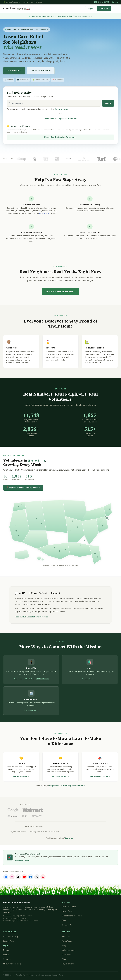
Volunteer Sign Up (11, 937)
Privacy (55, 975)
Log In (90, 9)
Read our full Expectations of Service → (33, 617)
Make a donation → (21, 776)
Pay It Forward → (31, 710)
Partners (7, 955)
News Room (67, 941)
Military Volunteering (12, 964)
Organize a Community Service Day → (67, 786)
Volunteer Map (68, 950)
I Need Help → (14, 71)
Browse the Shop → (90, 679)
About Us (66, 937)
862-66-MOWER (101, 2)
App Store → (19, 679)
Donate (115, 2)
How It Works (68, 911)
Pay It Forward (68, 964)
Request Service (69, 907)
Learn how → (70, 838)
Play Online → (31, 679)
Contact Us (67, 925)
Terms (61, 975)
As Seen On (8, 159)
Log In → (7, 946)
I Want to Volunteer (41, 71)
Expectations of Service (72, 916)
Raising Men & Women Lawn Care (45, 832)
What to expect (62, 109)
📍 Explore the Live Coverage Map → (23, 487)
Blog (64, 946)
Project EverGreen (18, 832)
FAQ (64, 920)
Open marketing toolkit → (100, 776)
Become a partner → (61, 776)
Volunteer (104, 9)
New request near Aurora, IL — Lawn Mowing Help (60, 16)
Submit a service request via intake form (60, 119)
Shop (64, 959)
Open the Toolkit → (23, 861)
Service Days (9, 941)
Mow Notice (44, 213)
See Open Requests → (61, 292)
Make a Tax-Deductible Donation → (60, 137)
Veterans (7, 959)
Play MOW (66, 955)
